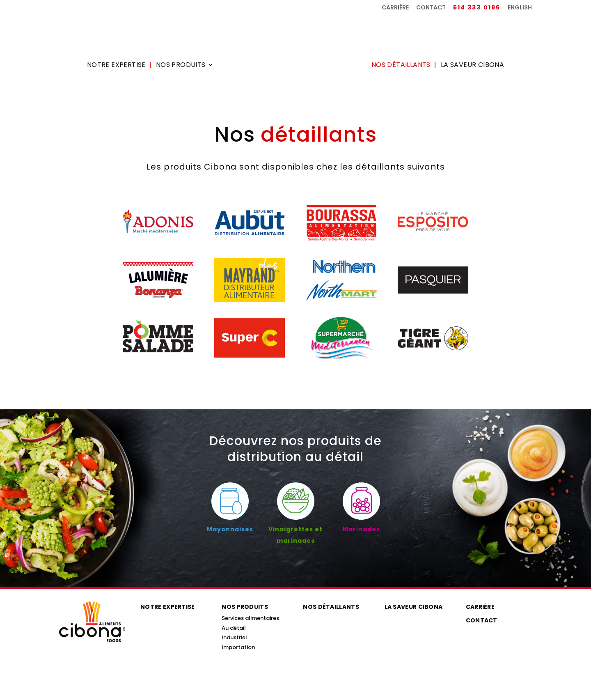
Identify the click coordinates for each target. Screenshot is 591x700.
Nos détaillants (401, 66)
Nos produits (181, 66)
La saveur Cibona (472, 66)
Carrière (395, 8)
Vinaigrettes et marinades (295, 529)
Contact (431, 8)
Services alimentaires (250, 618)
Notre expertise (116, 66)
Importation (238, 647)
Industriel (234, 637)
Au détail (234, 628)
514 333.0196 (477, 8)
